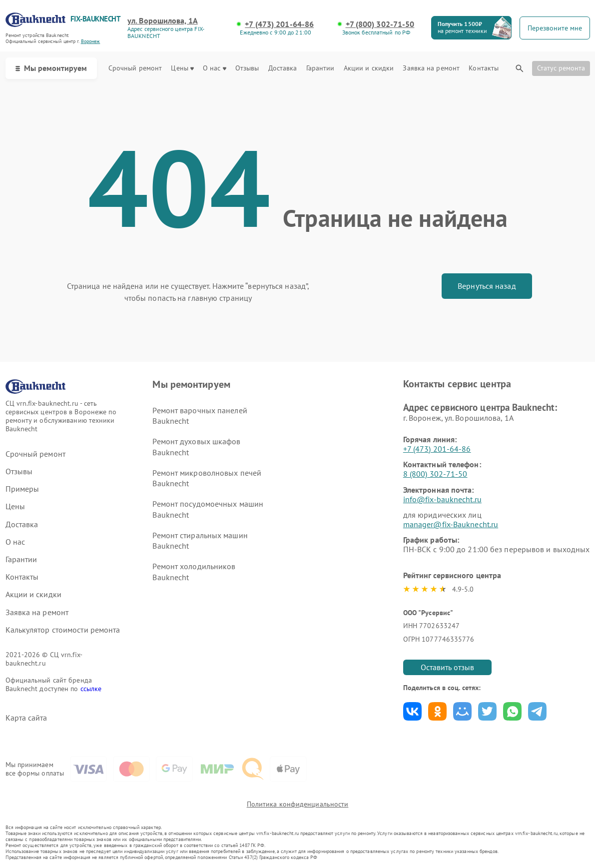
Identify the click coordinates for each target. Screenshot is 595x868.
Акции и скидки (369, 68)
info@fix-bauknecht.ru (442, 499)
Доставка (283, 68)
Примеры (22, 489)
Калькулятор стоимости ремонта (63, 630)
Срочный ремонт (135, 68)
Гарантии (320, 68)
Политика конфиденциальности (298, 804)
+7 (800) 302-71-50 (380, 24)
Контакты (484, 68)
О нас (215, 68)
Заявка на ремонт (431, 68)
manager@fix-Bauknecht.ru (451, 524)
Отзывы (247, 68)
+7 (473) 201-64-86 (279, 24)
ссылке (91, 689)
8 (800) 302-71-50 (435, 474)
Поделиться (412, 711)
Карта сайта (26, 718)
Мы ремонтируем (51, 68)
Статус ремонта (561, 68)
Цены (182, 68)
